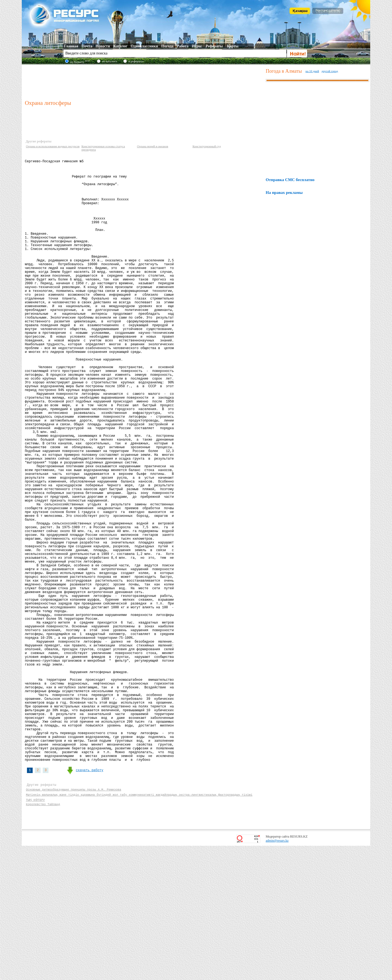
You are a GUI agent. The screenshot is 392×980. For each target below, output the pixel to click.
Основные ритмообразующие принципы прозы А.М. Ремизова (73, 922)
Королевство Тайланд (43, 937)
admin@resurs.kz (277, 975)
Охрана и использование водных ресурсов (53, 146)
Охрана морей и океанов (153, 146)
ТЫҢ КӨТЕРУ (35, 932)
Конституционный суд (207, 146)
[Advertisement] (144, 81)
